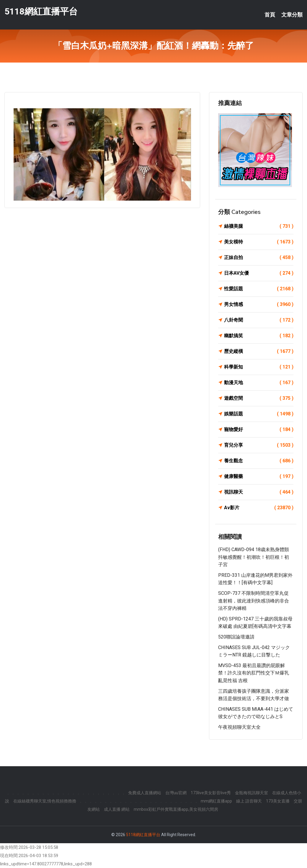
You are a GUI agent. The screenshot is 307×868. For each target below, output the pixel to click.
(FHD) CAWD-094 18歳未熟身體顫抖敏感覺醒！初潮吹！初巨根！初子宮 (254, 557)
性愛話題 (259, 289)
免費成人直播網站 (145, 793)
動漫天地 (259, 383)
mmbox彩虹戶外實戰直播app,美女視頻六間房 (176, 809)
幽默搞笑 (259, 336)
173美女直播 (278, 801)
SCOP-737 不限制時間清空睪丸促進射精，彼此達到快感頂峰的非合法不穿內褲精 (254, 601)
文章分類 (292, 15)
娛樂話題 (259, 414)
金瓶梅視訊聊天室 (252, 793)
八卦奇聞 (259, 320)
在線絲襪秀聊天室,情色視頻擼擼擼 (45, 801)
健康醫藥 (259, 476)
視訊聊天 (259, 492)
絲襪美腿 (259, 226)
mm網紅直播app (216, 801)
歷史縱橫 (259, 351)
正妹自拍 (259, 258)
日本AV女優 (259, 273)
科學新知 (259, 367)
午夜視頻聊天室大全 (239, 727)
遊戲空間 (259, 398)
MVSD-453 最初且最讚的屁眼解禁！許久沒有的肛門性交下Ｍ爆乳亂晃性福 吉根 (254, 673)
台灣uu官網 (176, 793)
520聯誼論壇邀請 (236, 637)
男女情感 (259, 304)
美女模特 (259, 242)
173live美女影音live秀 (211, 793)
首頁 (270, 15)
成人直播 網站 (117, 809)
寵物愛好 (259, 430)
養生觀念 (259, 461)
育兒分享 (259, 445)
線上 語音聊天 (249, 801)
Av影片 (259, 508)
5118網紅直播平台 (41, 11)
